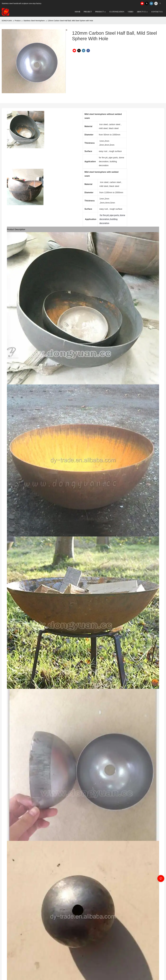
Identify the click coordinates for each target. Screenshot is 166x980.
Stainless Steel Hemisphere (34, 21)
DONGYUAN (7, 21)
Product (18, 21)
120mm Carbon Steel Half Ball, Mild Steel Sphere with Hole (70, 21)
